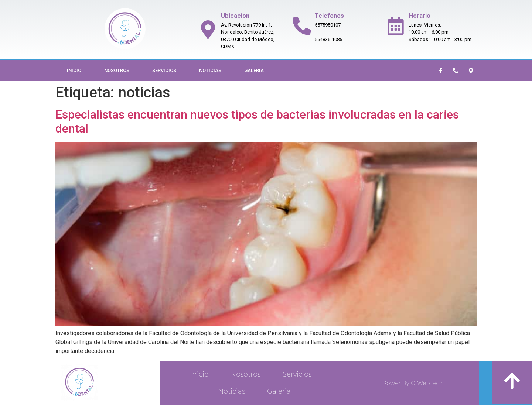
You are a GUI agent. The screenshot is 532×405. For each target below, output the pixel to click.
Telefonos (329, 16)
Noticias (210, 70)
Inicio (74, 70)
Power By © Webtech (412, 383)
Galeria (254, 70)
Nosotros (117, 70)
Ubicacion (235, 16)
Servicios (164, 70)
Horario (420, 16)
